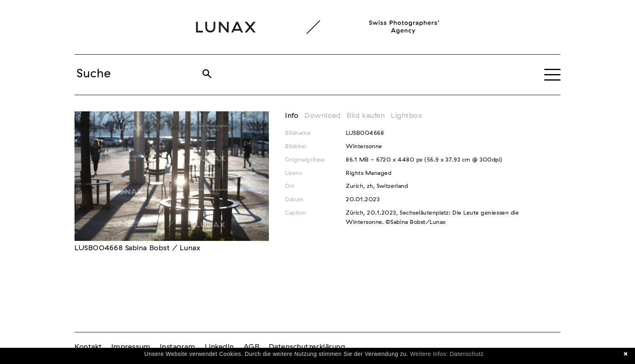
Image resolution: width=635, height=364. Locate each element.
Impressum (131, 347)
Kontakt (88, 347)
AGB (251, 347)
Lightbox (406, 116)
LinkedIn (219, 347)
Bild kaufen (366, 116)
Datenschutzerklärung (307, 347)
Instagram (178, 347)
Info (292, 116)
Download (323, 116)
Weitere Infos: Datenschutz (447, 354)
